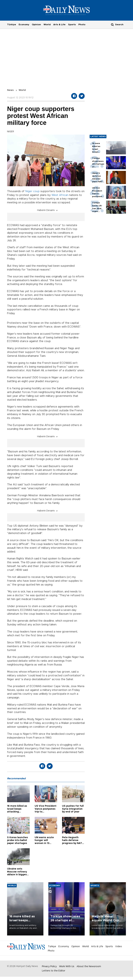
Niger (29, 191)
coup (36, 191)
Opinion (36, 25)
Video (119, 947)
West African (60, 195)
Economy (24, 25)
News (10, 90)
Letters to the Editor (54, 971)
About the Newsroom (89, 966)
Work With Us (67, 966)
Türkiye (12, 25)
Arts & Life (59, 25)
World (47, 25)
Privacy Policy (49, 966)
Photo (82, 25)
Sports (72, 25)
